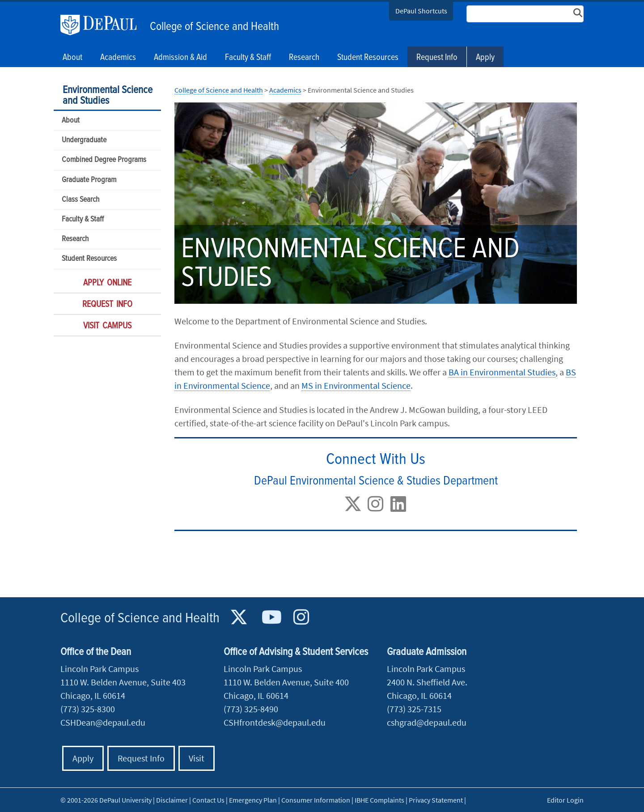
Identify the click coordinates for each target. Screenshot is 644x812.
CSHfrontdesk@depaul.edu (275, 722)
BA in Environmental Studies (502, 372)
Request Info (437, 58)
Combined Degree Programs (104, 160)
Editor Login (565, 800)
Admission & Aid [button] (180, 58)
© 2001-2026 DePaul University (106, 800)
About (71, 121)
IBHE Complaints (379, 800)
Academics (285, 90)
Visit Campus (107, 326)
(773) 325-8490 (251, 709)
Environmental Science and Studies (108, 96)
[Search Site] (525, 14)
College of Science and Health (214, 27)
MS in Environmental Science (356, 385)
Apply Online (107, 283)
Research (75, 239)
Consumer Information (316, 800)
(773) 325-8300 (88, 709)
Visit (197, 758)
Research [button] (304, 58)
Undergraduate (84, 140)
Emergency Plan (253, 800)
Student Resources (89, 259)
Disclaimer (172, 800)
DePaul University (103, 25)
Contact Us (208, 800)
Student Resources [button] (368, 58)
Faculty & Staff (83, 219)
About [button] (72, 58)
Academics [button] (118, 58)
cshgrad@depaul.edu (427, 722)
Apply (485, 58)
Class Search (80, 200)
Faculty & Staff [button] (248, 58)
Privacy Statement (436, 800)
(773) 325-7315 (414, 709)
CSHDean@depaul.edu (103, 722)
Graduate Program (89, 180)
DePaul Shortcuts (421, 11)
